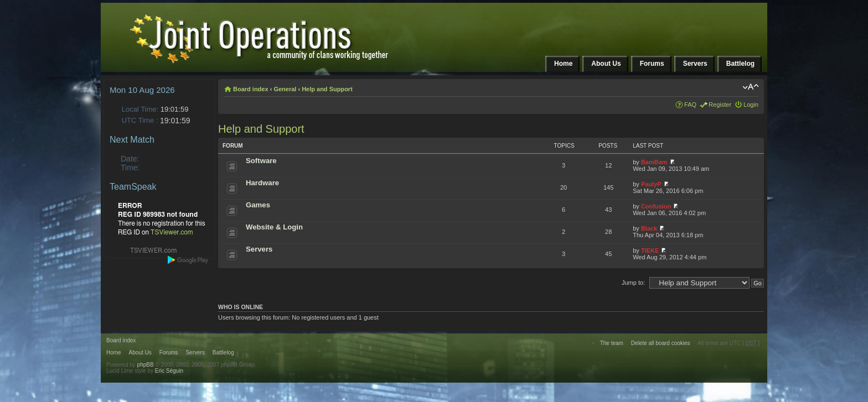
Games (258, 205)
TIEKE (650, 250)
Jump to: (633, 283)
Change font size (750, 87)
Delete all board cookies (661, 343)
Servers (259, 249)
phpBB (146, 365)
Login (751, 105)
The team (612, 343)
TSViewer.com (172, 232)
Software (261, 161)
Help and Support (327, 89)
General (285, 89)
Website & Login (274, 227)
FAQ (690, 105)
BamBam (654, 162)
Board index (251, 89)
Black (649, 228)
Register (720, 105)
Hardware (262, 183)
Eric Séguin (169, 371)
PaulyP (651, 184)
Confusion (656, 206)
